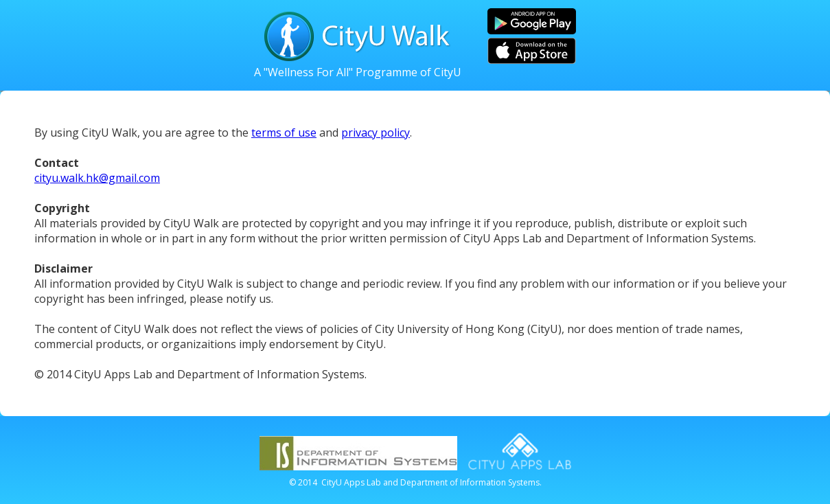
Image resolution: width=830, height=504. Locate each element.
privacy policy (376, 133)
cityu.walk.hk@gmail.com (97, 178)
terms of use (284, 133)
